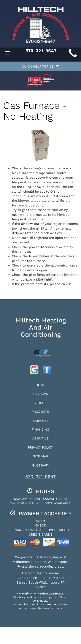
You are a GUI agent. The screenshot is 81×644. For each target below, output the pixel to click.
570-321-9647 (40, 477)
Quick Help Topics (40, 67)
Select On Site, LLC (52, 593)
